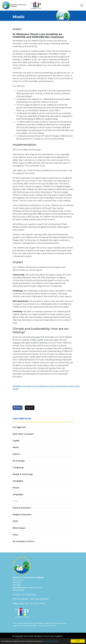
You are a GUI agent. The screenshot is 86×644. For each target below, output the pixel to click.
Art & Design (19, 461)
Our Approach (19, 427)
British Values (19, 528)
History (16, 488)
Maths (16, 447)
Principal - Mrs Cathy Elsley (24, 595)
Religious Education (22, 515)
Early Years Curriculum (23, 434)
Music (15, 501)
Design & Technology (23, 474)
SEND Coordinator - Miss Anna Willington (31, 599)
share (18, 408)
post (30, 408)
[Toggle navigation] (82, 5)
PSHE (15, 521)
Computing (18, 468)
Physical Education (22, 508)
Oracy (15, 535)
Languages (18, 494)
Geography (18, 481)
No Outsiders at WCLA (23, 541)
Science (16, 454)
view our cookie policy (51, 641)
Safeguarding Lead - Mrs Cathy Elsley (29, 603)
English (16, 441)
